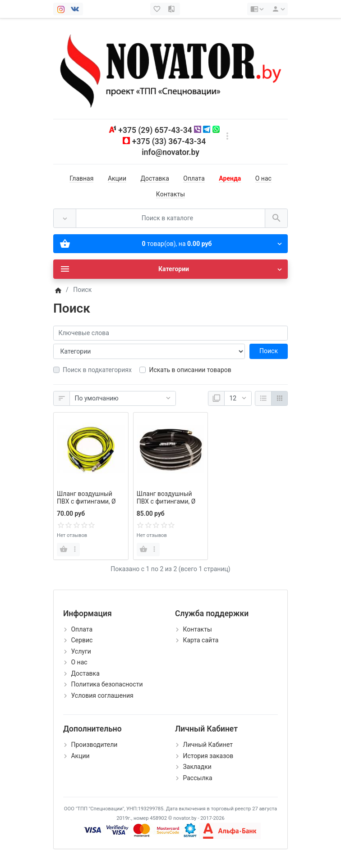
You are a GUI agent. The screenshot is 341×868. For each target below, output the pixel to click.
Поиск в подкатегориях (97, 370)
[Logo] (170, 68)
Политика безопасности (107, 684)
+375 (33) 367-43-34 (169, 141)
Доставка (155, 178)
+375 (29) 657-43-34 (155, 130)
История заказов (208, 756)
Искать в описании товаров (190, 370)
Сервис (82, 640)
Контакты (170, 194)
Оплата (194, 178)
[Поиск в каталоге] (170, 218)
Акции (117, 178)
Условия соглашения (102, 695)
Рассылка (197, 778)
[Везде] (65, 218)
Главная (81, 178)
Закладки (197, 767)
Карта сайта (200, 640)
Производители (94, 745)
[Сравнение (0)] (172, 9)
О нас (263, 178)
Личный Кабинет (208, 745)
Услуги (81, 651)
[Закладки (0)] (158, 9)
